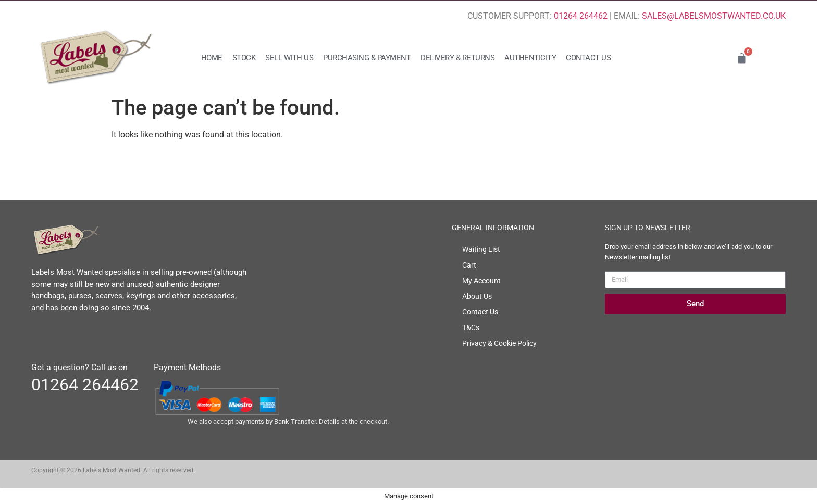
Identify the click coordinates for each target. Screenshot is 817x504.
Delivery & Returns (457, 58)
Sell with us (289, 58)
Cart (469, 265)
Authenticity (530, 58)
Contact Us (588, 58)
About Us (477, 296)
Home (212, 58)
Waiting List (481, 249)
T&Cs (471, 327)
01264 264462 (581, 16)
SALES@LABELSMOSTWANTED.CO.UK (714, 16)
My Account (481, 281)
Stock (244, 58)
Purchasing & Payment (367, 58)
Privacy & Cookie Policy (499, 343)
